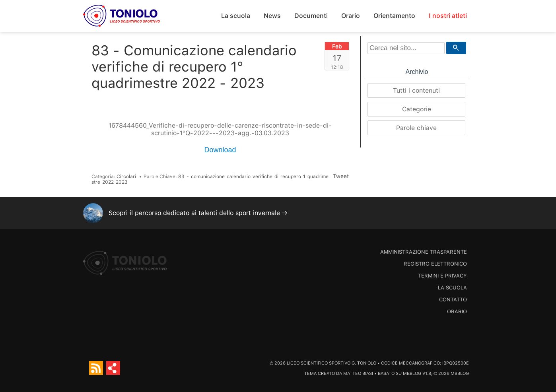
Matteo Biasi (358, 374)
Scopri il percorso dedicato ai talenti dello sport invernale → (198, 213)
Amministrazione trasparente (424, 252)
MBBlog (412, 374)
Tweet (341, 176)
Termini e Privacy (442, 276)
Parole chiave (416, 128)
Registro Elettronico (435, 264)
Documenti (311, 16)
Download (220, 150)
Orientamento (394, 16)
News (272, 16)
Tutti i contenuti (416, 90)
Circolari (126, 177)
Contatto (453, 300)
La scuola (236, 16)
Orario (351, 16)
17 (337, 58)
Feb (337, 46)
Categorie (417, 109)
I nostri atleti (448, 16)
